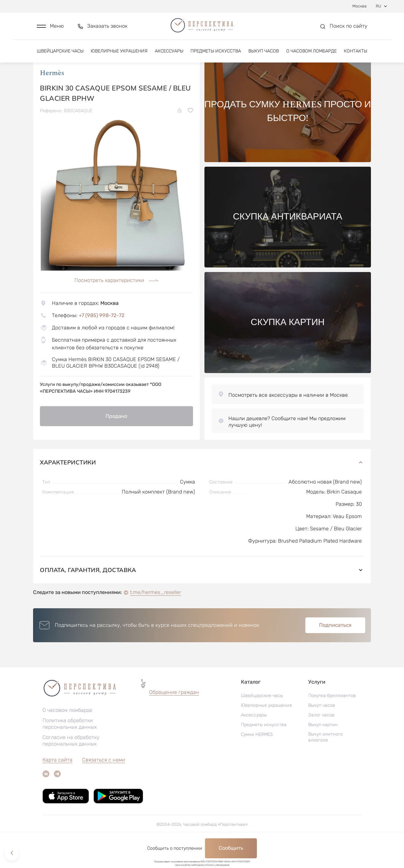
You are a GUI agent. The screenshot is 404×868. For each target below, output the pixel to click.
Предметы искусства (216, 54)
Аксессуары (169, 54)
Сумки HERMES (257, 758)
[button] (50, 28)
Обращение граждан (174, 716)
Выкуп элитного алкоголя (325, 761)
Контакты (356, 54)
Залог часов (321, 739)
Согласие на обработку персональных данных (71, 765)
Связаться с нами (104, 784)
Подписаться (335, 649)
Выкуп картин (323, 749)
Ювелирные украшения (119, 54)
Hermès (52, 97)
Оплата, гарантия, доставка (202, 594)
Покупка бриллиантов (332, 719)
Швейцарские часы (60, 54)
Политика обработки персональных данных (70, 748)
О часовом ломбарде (311, 54)
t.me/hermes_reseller (156, 616)
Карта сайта (57, 784)
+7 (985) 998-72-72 (102, 339)
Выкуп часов (264, 54)
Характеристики (202, 486)
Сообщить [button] (231, 848)
